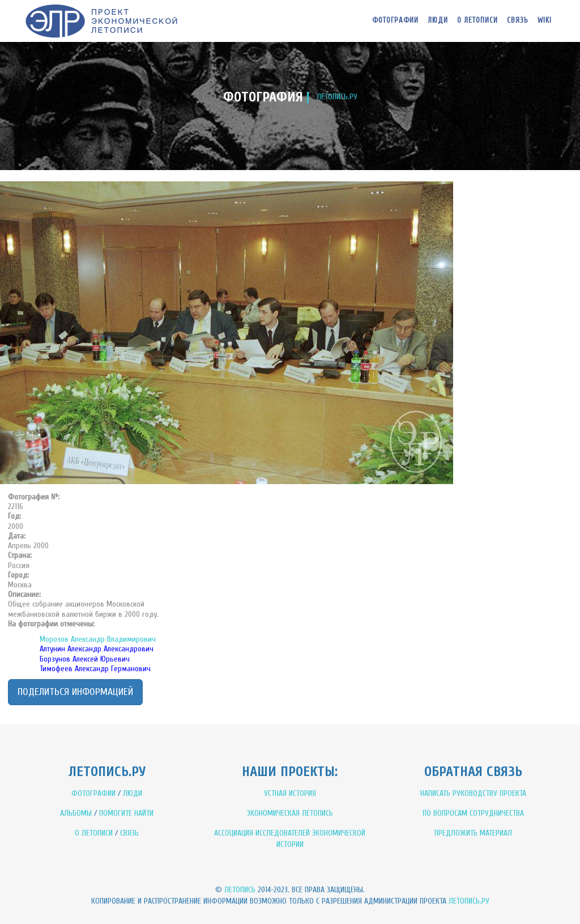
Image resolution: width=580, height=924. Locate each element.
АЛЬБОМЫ (76, 813)
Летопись (240, 890)
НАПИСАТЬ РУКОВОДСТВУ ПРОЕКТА (473, 793)
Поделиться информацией (75, 692)
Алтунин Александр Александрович (97, 649)
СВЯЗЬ (129, 833)
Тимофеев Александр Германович (95, 669)
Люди (438, 20)
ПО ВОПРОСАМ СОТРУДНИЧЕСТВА (473, 813)
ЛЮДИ (133, 793)
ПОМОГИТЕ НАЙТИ (126, 813)
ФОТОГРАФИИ (93, 793)
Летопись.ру (469, 901)
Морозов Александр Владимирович (98, 639)
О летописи (477, 20)
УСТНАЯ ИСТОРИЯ (290, 793)
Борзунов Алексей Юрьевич (85, 659)
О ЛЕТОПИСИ (94, 833)
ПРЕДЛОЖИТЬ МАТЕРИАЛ (473, 833)
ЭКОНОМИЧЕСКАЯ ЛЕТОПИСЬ (290, 813)
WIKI (545, 20)
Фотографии (395, 20)
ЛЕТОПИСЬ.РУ (337, 97)
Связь (518, 20)
